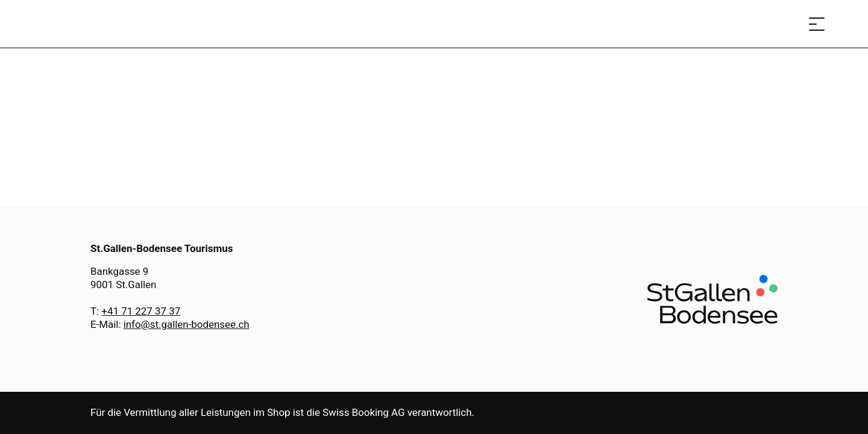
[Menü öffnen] (817, 24)
